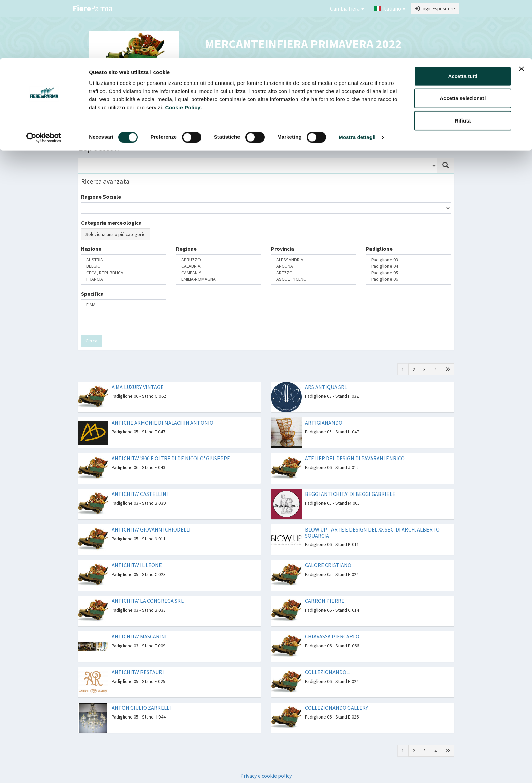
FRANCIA (123, 279)
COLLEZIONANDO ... (328, 672)
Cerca (91, 341)
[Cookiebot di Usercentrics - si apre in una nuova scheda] (44, 79)
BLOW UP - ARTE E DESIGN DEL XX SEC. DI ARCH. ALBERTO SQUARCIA (372, 533)
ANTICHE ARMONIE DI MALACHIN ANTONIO (163, 423)
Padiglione (379, 249)
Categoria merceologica (111, 223)
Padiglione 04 (408, 266)
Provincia (283, 249)
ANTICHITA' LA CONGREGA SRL (148, 601)
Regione (186, 249)
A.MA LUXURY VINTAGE (138, 387)
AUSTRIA (123, 260)
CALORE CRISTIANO (328, 565)
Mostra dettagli (357, 79)
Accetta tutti (463, 18)
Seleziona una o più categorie (116, 234)
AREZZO (313, 273)
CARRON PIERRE (325, 601)
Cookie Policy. (183, 49)
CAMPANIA (218, 273)
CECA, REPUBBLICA (123, 273)
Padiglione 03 (408, 260)
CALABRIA (218, 266)
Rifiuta (463, 62)
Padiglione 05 (408, 273)
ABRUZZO (218, 260)
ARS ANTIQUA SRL (326, 387)
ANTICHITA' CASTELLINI (140, 494)
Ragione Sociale (101, 197)
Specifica (92, 294)
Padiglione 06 (408, 279)
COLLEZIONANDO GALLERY (337, 708)
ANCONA (313, 266)
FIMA (123, 305)
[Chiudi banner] (521, 11)
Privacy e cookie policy (266, 776)
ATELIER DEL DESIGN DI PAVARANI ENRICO (355, 458)
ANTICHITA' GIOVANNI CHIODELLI (151, 529)
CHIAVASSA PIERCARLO (332, 636)
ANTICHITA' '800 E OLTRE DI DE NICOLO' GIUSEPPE (171, 458)
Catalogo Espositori (384, 121)
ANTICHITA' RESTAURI (138, 672)
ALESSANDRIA (313, 260)
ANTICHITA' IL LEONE (137, 565)
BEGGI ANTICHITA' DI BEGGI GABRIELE (350, 494)
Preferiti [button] (433, 121)
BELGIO (123, 266)
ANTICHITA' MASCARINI (139, 636)
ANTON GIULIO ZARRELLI (141, 708)
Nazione (91, 249)
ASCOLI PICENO (313, 279)
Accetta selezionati (463, 40)
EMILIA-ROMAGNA (218, 279)
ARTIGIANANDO (324, 423)
